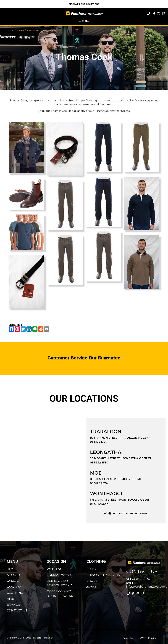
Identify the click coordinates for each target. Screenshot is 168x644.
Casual (13, 581)
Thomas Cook (33, 30)
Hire (10, 599)
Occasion (15, 587)
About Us (15, 575)
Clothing (15, 593)
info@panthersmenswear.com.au (126, 513)
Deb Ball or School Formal (60, 583)
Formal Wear (59, 575)
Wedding (55, 569)
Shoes (92, 581)
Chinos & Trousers (103, 575)
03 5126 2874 (99, 483)
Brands (20, 30)
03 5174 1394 (99, 442)
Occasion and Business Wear (60, 594)
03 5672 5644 (99, 504)
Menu (84, 21)
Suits (91, 569)
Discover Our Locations (84, 4)
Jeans (92, 587)
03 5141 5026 (139, 579)
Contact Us (17, 610)
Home (11, 30)
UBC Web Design (145, 638)
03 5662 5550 (99, 463)
